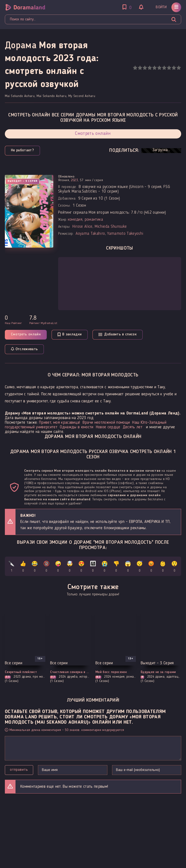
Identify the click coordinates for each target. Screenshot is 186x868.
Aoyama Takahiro (90, 234)
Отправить (19, 770)
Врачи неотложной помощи (106, 423)
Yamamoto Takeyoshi (125, 234)
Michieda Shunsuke (111, 227)
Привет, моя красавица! (59, 423)
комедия (75, 220)
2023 (74, 180)
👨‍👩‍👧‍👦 (93, 567)
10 (179, 68)
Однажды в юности (77, 427)
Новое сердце (108, 427)
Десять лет (133, 427)
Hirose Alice (82, 227)
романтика (94, 220)
